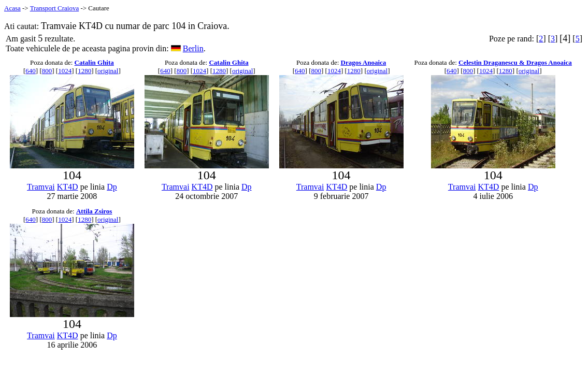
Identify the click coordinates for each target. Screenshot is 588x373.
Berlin (193, 48)
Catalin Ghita (94, 62)
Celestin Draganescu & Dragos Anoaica (515, 62)
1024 (65, 71)
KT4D (68, 187)
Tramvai (41, 187)
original (108, 71)
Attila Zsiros (94, 211)
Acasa (12, 8)
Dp (112, 187)
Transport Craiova (55, 8)
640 (31, 71)
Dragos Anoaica (364, 62)
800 (47, 71)
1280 (84, 71)
